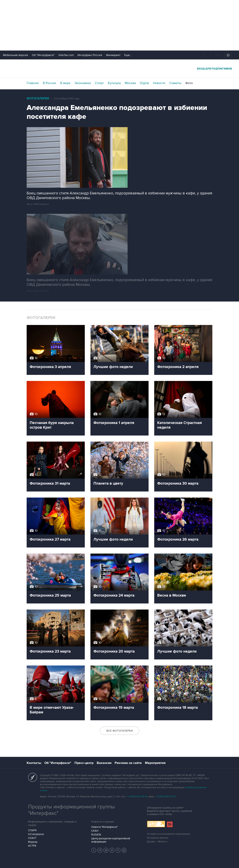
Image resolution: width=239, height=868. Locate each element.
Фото (189, 83)
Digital (144, 83)
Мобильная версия (16, 55)
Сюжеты (175, 83)
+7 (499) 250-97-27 (166, 797)
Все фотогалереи (120, 731)
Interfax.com (66, 55)
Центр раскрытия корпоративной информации (111, 840)
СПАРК (32, 830)
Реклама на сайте (128, 763)
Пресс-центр (84, 763)
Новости (159, 83)
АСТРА (32, 846)
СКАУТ (32, 838)
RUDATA (96, 835)
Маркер (33, 842)
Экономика (83, 83)
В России (49, 83)
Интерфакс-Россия (90, 55)
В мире (65, 83)
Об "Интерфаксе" (43, 55)
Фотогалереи (38, 99)
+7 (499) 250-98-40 (137, 797)
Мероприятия (155, 763)
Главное (33, 83)
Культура (114, 83)
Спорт (99, 83)
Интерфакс (119, 68)
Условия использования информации (169, 834)
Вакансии (104, 763)
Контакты (34, 763)
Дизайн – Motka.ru (157, 842)
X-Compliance (36, 834)
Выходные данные (158, 838)
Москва (130, 83)
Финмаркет (113, 55)
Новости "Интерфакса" (104, 827)
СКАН (95, 831)
